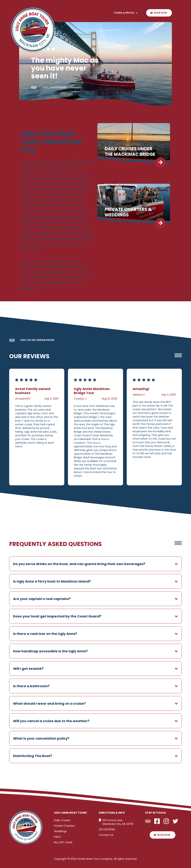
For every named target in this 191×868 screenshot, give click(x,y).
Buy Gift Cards (63, 842)
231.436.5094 (107, 829)
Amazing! (141, 389)
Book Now (161, 13)
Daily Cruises (62, 820)
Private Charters (64, 826)
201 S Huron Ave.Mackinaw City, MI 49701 (118, 822)
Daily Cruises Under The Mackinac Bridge (130, 152)
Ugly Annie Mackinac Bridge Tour (92, 391)
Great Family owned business (33, 391)
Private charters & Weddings (128, 212)
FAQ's (57, 837)
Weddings (60, 831)
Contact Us (106, 835)
